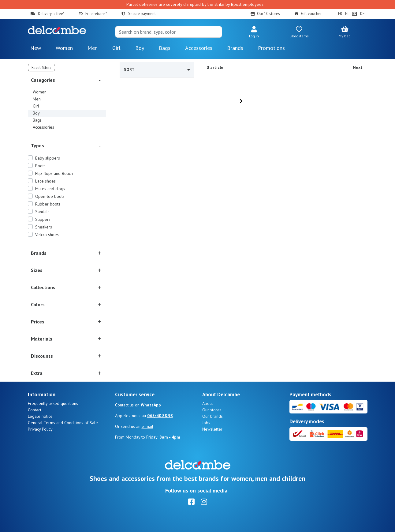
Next (358, 67)
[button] (254, 32)
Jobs (206, 423)
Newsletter (212, 429)
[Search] (169, 32)
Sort (157, 70)
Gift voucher (311, 14)
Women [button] (64, 48)
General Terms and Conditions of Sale (63, 423)
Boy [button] (140, 48)
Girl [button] (116, 48)
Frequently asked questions (53, 403)
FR (340, 14)
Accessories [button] (199, 48)
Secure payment (142, 14)
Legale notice (40, 416)
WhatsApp (151, 405)
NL (347, 14)
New (36, 48)
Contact (35, 410)
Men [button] (93, 48)
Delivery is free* (51, 14)
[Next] (241, 101)
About (208, 403)
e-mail (147, 426)
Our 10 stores (268, 14)
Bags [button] (165, 48)
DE (362, 14)
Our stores (212, 410)
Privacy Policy (40, 429)
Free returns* (96, 14)
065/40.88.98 (160, 416)
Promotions (271, 48)
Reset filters (41, 68)
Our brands (212, 416)
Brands (235, 48)
